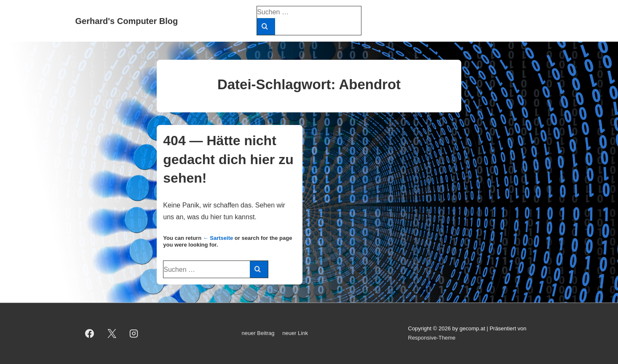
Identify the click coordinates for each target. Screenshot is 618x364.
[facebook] (90, 333)
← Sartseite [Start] (218, 238)
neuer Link (295, 333)
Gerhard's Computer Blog (127, 21)
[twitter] (112, 333)
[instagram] (134, 333)
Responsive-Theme (432, 338)
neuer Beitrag (258, 333)
